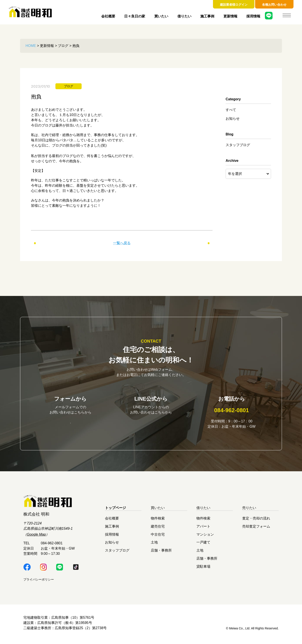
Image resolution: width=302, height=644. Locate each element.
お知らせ (233, 119)
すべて (231, 110)
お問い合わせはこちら (70, 426)
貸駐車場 (203, 569)
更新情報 (230, 16)
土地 (154, 545)
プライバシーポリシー (39, 582)
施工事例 (207, 16)
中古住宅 (158, 537)
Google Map (36, 537)
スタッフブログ (238, 145)
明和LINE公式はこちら (151, 425)
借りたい (184, 16)
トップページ (115, 511)
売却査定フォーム (256, 529)
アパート (203, 529)
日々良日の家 (135, 16)
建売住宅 (158, 529)
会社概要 (108, 16)
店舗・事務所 (161, 553)
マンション (205, 537)
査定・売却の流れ (256, 521)
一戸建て (203, 545)
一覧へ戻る (122, 243)
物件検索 (158, 521)
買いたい (161, 16)
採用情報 (253, 16)
